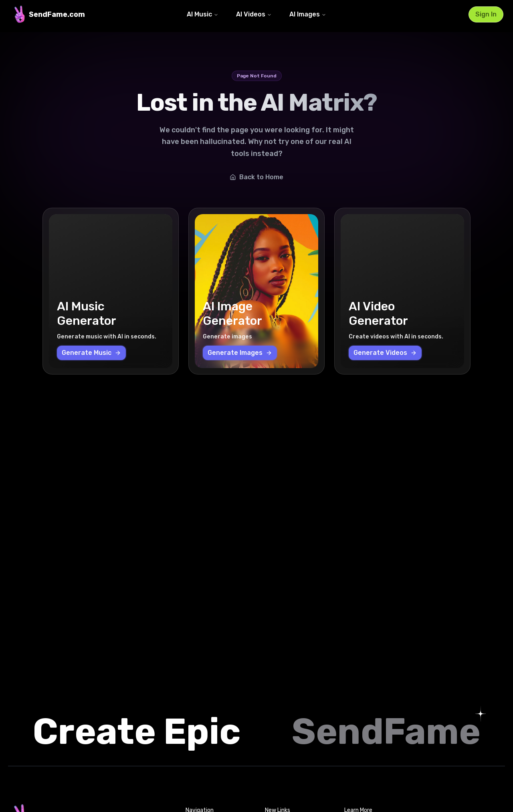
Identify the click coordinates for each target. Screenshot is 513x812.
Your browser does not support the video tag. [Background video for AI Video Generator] (402, 291)
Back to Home (256, 177)
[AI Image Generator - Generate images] (256, 291)
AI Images (308, 14)
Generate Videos (385, 353)
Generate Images (240, 353)
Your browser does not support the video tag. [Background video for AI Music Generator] (111, 291)
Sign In (486, 14)
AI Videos (254, 14)
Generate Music (91, 353)
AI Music (203, 14)
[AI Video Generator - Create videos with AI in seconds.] (402, 291)
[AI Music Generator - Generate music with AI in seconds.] (111, 291)
